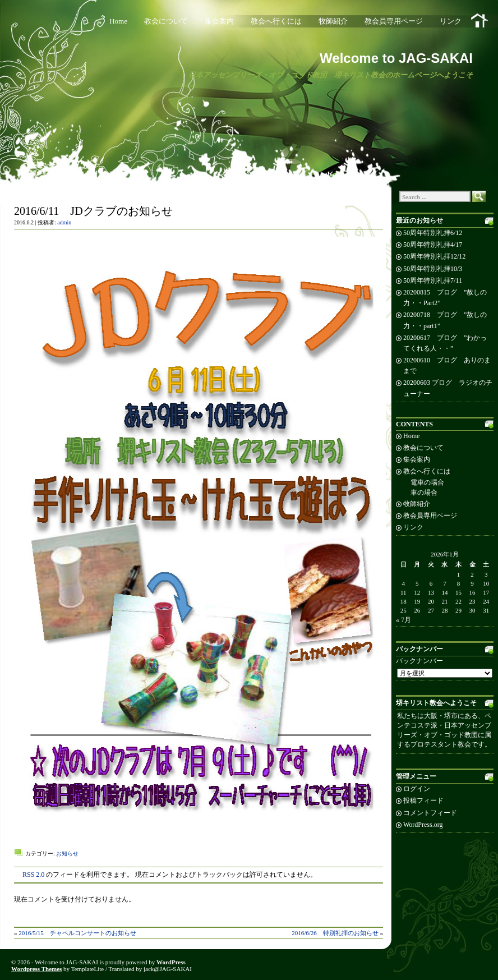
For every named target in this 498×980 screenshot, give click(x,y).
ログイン (417, 789)
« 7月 (404, 620)
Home (118, 21)
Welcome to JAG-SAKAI (396, 58)
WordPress (171, 962)
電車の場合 (427, 482)
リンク (451, 21)
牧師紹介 (333, 21)
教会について (166, 21)
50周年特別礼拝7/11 (433, 280)
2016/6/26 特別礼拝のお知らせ (335, 933)
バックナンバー (419, 661)
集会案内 (219, 21)
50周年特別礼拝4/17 (433, 245)
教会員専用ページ (394, 21)
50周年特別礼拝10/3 (433, 269)
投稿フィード (423, 800)
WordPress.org (423, 825)
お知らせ (67, 854)
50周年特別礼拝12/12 (434, 256)
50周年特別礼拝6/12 (433, 233)
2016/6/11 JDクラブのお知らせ (93, 211)
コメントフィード (430, 813)
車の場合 (424, 493)
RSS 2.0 (33, 875)
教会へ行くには (276, 21)
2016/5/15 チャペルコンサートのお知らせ (77, 933)
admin (64, 222)
